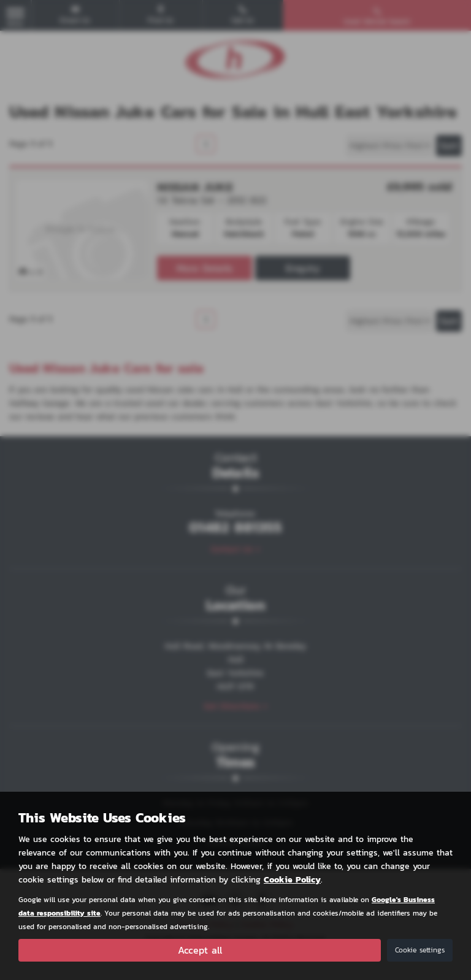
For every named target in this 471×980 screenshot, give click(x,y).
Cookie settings (420, 950)
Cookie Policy (292, 879)
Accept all (200, 950)
